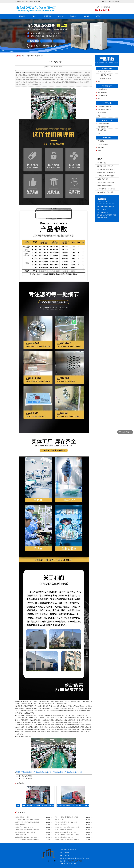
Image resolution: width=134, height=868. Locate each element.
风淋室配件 (107, 138)
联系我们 (116, 1)
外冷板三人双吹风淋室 (104, 75)
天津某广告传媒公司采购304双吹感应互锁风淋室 (75, 806)
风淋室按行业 (39, 56)
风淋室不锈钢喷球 (103, 144)
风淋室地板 (101, 141)
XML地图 (69, 861)
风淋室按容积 (107, 68)
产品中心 (110, 1)
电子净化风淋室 (69, 772)
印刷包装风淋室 (27, 779)
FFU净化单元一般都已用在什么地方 (107, 169)
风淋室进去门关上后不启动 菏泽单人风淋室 (110, 189)
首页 (23, 56)
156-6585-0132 (124, 432)
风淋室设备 (48, 16)
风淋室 (18, 772)
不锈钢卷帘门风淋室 (104, 127)
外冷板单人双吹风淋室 (104, 78)
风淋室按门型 (107, 120)
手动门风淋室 (102, 130)
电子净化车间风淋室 (39, 772)
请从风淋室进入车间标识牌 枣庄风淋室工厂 (110, 173)
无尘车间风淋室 (27, 772)
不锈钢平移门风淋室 (104, 124)
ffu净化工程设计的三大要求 (105, 192)
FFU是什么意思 (102, 163)
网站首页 (104, 1)
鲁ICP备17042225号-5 (70, 864)
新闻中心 (61, 16)
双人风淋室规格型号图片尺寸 (106, 166)
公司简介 (35, 16)
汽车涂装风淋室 (102, 89)
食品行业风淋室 (27, 776)
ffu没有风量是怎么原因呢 (104, 186)
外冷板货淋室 (102, 113)
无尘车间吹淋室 (58, 772)
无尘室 (49, 772)
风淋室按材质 (107, 103)
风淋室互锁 (101, 147)
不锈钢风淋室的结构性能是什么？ (107, 176)
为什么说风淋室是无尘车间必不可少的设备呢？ (111, 182)
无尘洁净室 (79, 772)
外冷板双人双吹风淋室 (104, 72)
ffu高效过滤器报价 (102, 179)
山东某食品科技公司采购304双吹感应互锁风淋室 (40, 806)
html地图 (80, 861)
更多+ (99, 81)
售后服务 (86, 16)
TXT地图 (74, 861)
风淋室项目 (73, 16)
